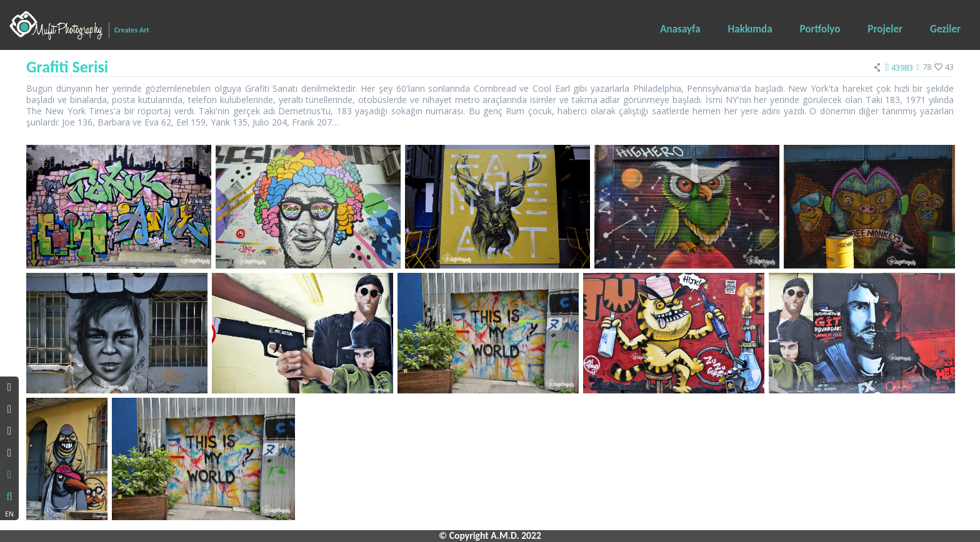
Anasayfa (680, 29)
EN (9, 514)
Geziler (945, 29)
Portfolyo (820, 29)
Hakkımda (750, 29)
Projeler (885, 29)
